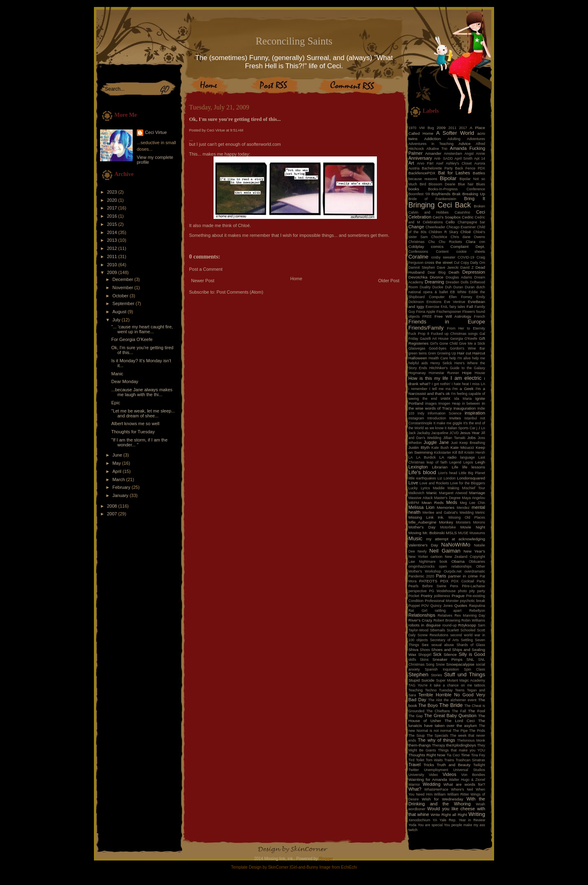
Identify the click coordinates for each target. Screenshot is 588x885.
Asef (440, 163)
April (117, 471)
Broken (479, 206)
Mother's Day (422, 527)
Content (442, 252)
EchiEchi (349, 867)
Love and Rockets (434, 483)
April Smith (463, 158)
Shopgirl (425, 655)
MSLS (451, 533)
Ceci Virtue (156, 132)
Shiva (413, 650)
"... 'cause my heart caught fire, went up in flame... (142, 329)
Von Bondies (473, 775)
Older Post (389, 281)
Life (455, 467)
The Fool (477, 711)
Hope (467, 373)
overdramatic (475, 571)
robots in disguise (424, 625)
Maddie (439, 488)
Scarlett (453, 630)
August (120, 312)
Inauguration (464, 408)
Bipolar (448, 178)
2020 (113, 200)
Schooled (468, 630)
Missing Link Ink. (426, 517)
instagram (416, 418)
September (124, 303)
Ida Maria (463, 399)
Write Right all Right (449, 815)
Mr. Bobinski (434, 533)
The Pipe (460, 731)
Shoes (425, 650)
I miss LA (478, 384)
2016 (113, 216)
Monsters (463, 522)
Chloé (465, 232)
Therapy (439, 745)
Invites (455, 418)
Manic (117, 374)
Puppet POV (419, 606)
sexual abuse (443, 645)
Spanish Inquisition (442, 669)
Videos (449, 774)
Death (454, 272)
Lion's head (448, 473)
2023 (113, 192)
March (119, 479)
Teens (460, 690)
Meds (452, 502)
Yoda (412, 825)
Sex (425, 645)
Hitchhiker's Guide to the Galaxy (457, 368)
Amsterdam (453, 154)
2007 (113, 514)
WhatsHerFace (436, 789)
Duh (448, 287)
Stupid (414, 680)
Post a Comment (206, 269)
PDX (444, 581)
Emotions (434, 302)
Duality (425, 287)
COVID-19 (466, 257)
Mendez (463, 508)
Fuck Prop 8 (419, 334)
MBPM (414, 503)
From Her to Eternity (466, 328)
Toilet (420, 760)
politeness (442, 596)
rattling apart (448, 611)
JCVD (454, 433)
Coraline (418, 257)
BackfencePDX (422, 173)
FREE (427, 317)
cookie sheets (471, 252)
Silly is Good (472, 654)
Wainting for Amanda (428, 779)
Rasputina (477, 606)
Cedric (468, 217)
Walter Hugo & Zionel (467, 780)
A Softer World (455, 133)
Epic (115, 403)
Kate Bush (440, 448)
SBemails (438, 630)
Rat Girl (418, 611)
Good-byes (438, 348)
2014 (113, 232)
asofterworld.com (264, 144)
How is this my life (428, 378)
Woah (480, 804)
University (416, 775)
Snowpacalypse (460, 664)
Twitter (414, 770)
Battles (479, 173)
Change (416, 227)
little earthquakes (422, 478)
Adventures (476, 139)
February (122, 487)
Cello (450, 222)
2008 (113, 506)
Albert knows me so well (135, 424)
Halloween (418, 358)
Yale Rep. (448, 820)
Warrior (414, 785)
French (480, 317)
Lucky (413, 488)
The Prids (477, 731)
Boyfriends (441, 194)
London (449, 478)
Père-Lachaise (473, 586)
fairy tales (458, 307)
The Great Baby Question (450, 716)
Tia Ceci (453, 755)
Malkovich (416, 493)
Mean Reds (432, 503)
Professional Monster (442, 601)
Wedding (431, 784)
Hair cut (464, 353)
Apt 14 (480, 158)
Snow (440, 664)
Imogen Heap (449, 403)
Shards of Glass (471, 645)
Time (465, 755)
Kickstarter (443, 453)
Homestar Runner (444, 373)
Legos (468, 462)
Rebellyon (477, 611)
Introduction (437, 418)
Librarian (440, 467)
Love (413, 483)
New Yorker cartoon (425, 557)
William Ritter (458, 794)
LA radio (448, 457)
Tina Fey (478, 755)
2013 (113, 240)
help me (479, 358)
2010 (113, 265)
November (123, 288)
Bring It (474, 198)
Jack (412, 433)
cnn (482, 242)
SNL (470, 659)
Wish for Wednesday (442, 799)
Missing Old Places (467, 517)
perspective (418, 591)
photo (462, 591)
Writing (477, 814)
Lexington (418, 467)
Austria (414, 168)
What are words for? (464, 784)
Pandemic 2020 (421, 576)
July (117, 320)
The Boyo (428, 705)
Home (296, 279)
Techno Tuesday (439, 690)
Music (415, 538)
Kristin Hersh (475, 453)
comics (437, 246)
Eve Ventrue (455, 302)
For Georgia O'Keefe (132, 339)
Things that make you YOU (462, 750)
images (431, 403)
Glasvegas (417, 348)
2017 (113, 208)
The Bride (451, 705)
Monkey (446, 522)
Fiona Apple (426, 312)
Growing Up (447, 353)
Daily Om (478, 263)
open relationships (455, 566)
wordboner (417, 809)
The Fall (459, 711)
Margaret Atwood (453, 493)
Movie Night (473, 527)
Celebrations (433, 222)
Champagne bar (471, 222)
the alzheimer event (460, 700)
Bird (423, 184)
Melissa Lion (421, 507)
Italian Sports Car (461, 428)
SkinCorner (278, 867)
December (123, 279)
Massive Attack (421, 498)
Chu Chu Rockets (445, 242)
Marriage (477, 493)
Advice (465, 144)
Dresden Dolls (457, 282)
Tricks (429, 765)
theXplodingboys (461, 745)
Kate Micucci (462, 447)
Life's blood (422, 472)
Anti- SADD (443, 158)
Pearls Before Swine (427, 586)
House (480, 373)
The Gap (415, 716)
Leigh (480, 462)
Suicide (428, 680)
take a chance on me (453, 685)
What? (415, 789)
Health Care (439, 358)
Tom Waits (434, 760)
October (121, 296)
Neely (422, 551)
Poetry (427, 596)
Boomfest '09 (419, 194)
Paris (441, 576)
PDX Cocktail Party (468, 581)
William (440, 794)
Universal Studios (469, 770)
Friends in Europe (447, 322)
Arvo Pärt (425, 163)
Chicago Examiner (461, 227)
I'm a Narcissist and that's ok (447, 391)
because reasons (423, 179)
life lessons (474, 467)
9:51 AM (237, 130)
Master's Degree (447, 498)
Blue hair (465, 184)
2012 (113, 248)
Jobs (471, 438)
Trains (449, 760)
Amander (433, 153)
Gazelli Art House (434, 339)
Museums (477, 533)
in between (471, 403)
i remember (418, 389)
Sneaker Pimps (448, 659)
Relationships (422, 615)
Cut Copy (462, 263)
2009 (113, 272)
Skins (424, 660)
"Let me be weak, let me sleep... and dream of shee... (143, 413)
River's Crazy (420, 620)
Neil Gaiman (445, 551)
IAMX (445, 398)
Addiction (433, 139)
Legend (455, 462)
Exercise (432, 307)
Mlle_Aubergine (422, 522)
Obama (458, 561)
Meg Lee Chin (472, 503)
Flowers (469, 312)
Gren (432, 353)
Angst (469, 154)
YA (435, 820)
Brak (457, 194)
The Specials (438, 736)
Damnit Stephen (422, 268)
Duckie (438, 287)
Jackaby (423, 433)
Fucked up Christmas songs (454, 334)
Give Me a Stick (472, 343)
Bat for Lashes (454, 173)
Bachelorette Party (437, 168)
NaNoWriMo (456, 545)
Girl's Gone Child (444, 343)
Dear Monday (125, 381)
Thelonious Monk (471, 740)
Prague (458, 596)
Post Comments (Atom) (240, 292)
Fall (470, 307)
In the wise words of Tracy (447, 406)
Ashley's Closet (459, 163)
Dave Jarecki (448, 268)
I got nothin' (441, 384)
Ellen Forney (460, 297)
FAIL (444, 307)
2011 (113, 256)
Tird (411, 760)
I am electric (466, 378)
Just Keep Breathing (468, 443)
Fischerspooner (449, 312)
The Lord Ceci (460, 721)
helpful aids (418, 363)
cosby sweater (443, 257)
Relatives (445, 615)
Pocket (414, 596)
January (121, 495)
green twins (418, 353)
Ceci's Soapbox (447, 217)
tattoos (480, 685)
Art (411, 163)
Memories (446, 507)
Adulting (454, 139)
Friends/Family (426, 328)
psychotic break (472, 601)
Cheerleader (435, 227)
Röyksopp (467, 625)
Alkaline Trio (437, 149)
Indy (421, 413)
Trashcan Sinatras (470, 760)
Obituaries (477, 562)
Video (433, 775)
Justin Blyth (419, 447)
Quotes (461, 605)
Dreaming (434, 282)
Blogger (326, 859)
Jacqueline (440, 433)
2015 (113, 224)
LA (411, 457)
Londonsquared (471, 478)
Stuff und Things (465, 674)
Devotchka (418, 277)
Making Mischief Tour (466, 488)
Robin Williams (473, 620)
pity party (477, 591)
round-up (449, 625)
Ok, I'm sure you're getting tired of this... (235, 119)
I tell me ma (440, 389)
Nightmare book (433, 562)
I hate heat (460, 384)
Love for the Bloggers (468, 483)
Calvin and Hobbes (429, 212)
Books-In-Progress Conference (457, 189)
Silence (450, 654)
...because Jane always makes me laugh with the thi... (142, 392)
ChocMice (439, 237)
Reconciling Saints (294, 41)
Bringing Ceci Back (440, 205)
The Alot (435, 700)
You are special (430, 825)
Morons (479, 522)
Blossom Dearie (442, 184)
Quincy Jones (442, 606)
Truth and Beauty (453, 765)
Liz (440, 478)
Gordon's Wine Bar (468, 348)
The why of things (436, 740)
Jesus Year (470, 433)
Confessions (418, 252)
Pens (454, 586)
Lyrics (425, 488)
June (118, 455)
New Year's (474, 551)
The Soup (416, 736)
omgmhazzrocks (421, 566)
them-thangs (420, 745)
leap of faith (437, 462)
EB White (458, 292)
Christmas (416, 242)
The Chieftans (438, 711)
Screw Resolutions (433, 635)
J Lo (482, 428)
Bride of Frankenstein (432, 199)
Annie (481, 154)
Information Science (444, 413)
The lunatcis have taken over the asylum (447, 723)
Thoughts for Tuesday (133, 432)
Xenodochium (419, 820)
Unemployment (436, 770)
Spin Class (474, 669)
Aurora (480, 163)
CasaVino (462, 212)
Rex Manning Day (470, 615)
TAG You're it (420, 685)
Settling (467, 640)
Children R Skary (443, 232)
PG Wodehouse (442, 591)
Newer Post (203, 281)
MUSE (463, 533)
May (117, 463)
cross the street (439, 262)
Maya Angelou (473, 498)
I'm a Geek (463, 389)
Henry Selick (441, 363)
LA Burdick (426, 457)
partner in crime (463, 576)
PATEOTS (429, 581)
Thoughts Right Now (427, 755)
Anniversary (420, 158)
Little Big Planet (472, 473)
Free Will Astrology (453, 316)
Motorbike (448, 527)
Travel (414, 765)
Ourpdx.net (453, 571)
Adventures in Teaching (431, 144)
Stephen (418, 674)
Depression (474, 272)
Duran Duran (464, 287)
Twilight (479, 765)
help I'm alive (460, 358)
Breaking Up (474, 194)
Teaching (415, 690)
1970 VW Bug (421, 128)
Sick (438, 654)
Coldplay (416, 246)
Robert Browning (447, 620)
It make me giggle (448, 423)
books (414, 189)
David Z (467, 268)
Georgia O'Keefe (464, 339)
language (468, 457)
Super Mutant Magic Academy (461, 680)
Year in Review (472, 820)
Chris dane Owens (468, 237)
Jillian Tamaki (454, 438)
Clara (471, 242)
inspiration (475, 413)
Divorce (436, 277)
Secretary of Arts (444, 640)
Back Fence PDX (470, 168)
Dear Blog (437, 272)
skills (412, 660)
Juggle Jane (436, 442)
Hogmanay (417, 373)
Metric (480, 513)
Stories (436, 675)
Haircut (479, 353)
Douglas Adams (459, 277)
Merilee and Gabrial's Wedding (448, 513)
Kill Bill (458, 453)
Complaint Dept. (468, 246)
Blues (481, 184)
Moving (415, 533)
